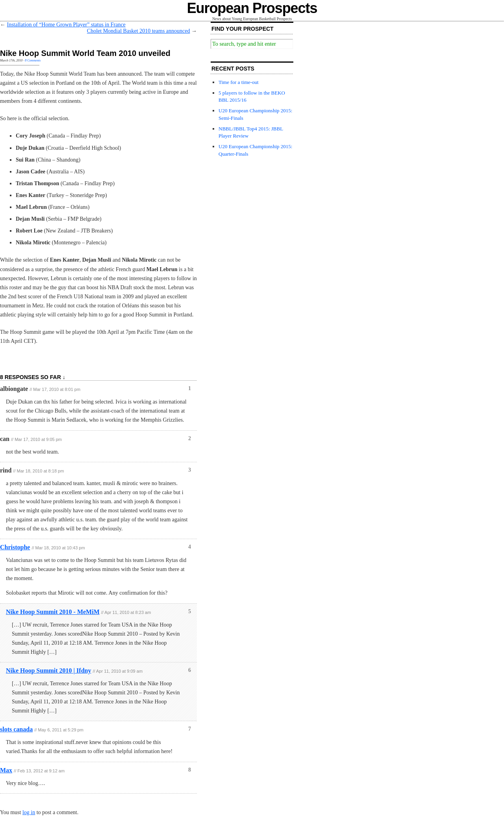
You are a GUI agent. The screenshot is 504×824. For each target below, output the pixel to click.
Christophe (15, 547)
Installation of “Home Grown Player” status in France (66, 25)
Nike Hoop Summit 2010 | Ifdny (48, 671)
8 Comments (33, 60)
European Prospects (252, 8)
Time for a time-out (239, 82)
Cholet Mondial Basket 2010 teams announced (139, 31)
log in (29, 812)
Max (6, 770)
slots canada (16, 729)
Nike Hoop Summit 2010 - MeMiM (53, 612)
